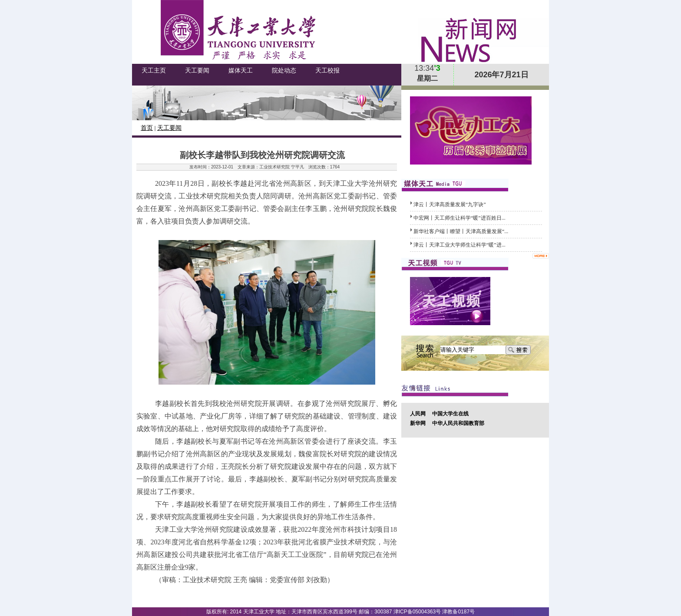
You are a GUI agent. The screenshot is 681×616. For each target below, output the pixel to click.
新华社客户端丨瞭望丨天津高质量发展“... (461, 231)
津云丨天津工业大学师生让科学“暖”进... (460, 245)
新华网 (418, 423)
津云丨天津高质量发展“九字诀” (450, 204)
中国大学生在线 (450, 414)
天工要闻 (169, 128)
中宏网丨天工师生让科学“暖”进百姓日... (460, 218)
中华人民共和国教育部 (458, 423)
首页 (147, 128)
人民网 (418, 414)
